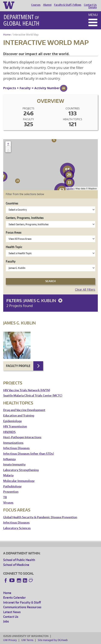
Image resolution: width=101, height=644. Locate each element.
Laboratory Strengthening (21, 470)
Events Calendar (15, 598)
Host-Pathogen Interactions (22, 437)
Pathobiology (12, 486)
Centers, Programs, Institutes (25, 218)
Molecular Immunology (19, 481)
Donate (93, 7)
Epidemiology (12, 421)
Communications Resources (22, 607)
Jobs (6, 621)
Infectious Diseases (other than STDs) (29, 454)
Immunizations (13, 443)
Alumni (47, 5)
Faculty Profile (18, 366)
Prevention (11, 492)
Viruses (8, 503)
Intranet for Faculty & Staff (22, 602)
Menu (93, 15)
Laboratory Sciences (17, 528)
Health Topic (14, 247)
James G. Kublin (44, 301)
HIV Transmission (15, 426)
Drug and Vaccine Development (24, 410)
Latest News (12, 612)
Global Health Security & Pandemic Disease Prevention (40, 517)
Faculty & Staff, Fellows (68, 5)
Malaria (8, 475)
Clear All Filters (85, 289)
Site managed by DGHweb (53, 640)
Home (7, 35)
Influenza (9, 459)
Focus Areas (14, 232)
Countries (12, 203)
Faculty (11, 261)
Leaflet (70, 188)
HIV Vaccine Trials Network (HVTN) (27, 390)
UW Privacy (10, 640)
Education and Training (19, 416)
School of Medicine (16, 565)
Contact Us (90, 5)
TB (5, 497)
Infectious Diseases (16, 448)
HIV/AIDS (9, 432)
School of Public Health (19, 560)
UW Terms (27, 640)
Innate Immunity (14, 465)
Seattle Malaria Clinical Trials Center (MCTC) (33, 396)
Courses (36, 5)
